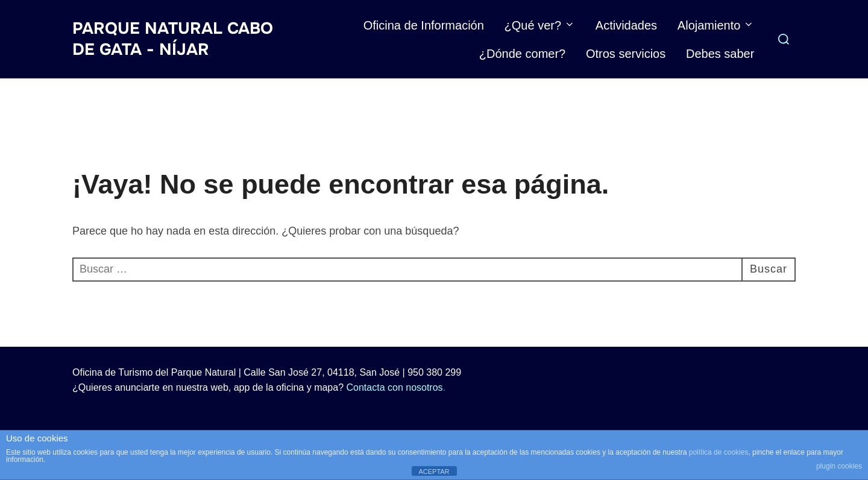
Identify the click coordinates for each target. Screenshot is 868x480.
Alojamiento (716, 25)
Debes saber (720, 54)
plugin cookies (839, 466)
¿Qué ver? (540, 25)
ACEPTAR (434, 472)
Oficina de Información (424, 25)
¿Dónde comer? (522, 54)
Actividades (626, 25)
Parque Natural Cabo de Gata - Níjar (173, 39)
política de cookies (719, 452)
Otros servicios (626, 54)
